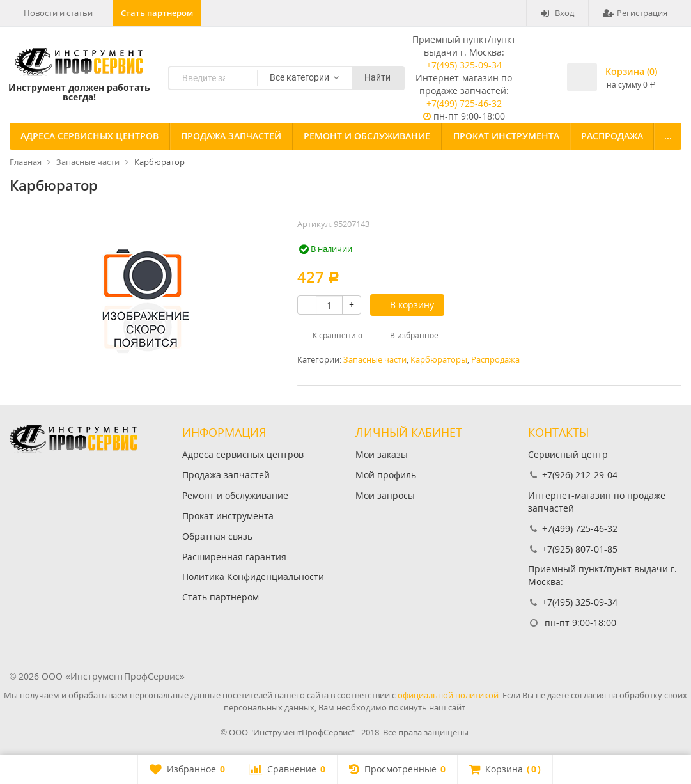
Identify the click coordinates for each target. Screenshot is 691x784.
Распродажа (612, 136)
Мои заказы (382, 454)
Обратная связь (217, 536)
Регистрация (635, 13)
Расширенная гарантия (234, 557)
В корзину (405, 305)
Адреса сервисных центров (89, 136)
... (668, 136)
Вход (557, 13)
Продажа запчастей (231, 136)
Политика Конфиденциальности (253, 576)
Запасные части (375, 360)
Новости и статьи (58, 13)
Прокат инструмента (506, 136)
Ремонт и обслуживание (367, 136)
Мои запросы (385, 495)
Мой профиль (386, 475)
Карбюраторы (439, 360)
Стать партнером (157, 13)
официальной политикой (448, 695)
